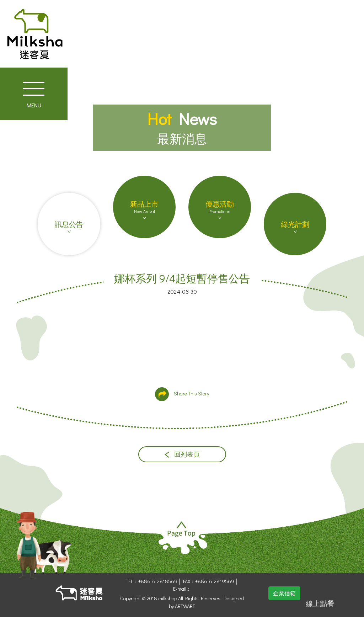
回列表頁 (182, 454)
